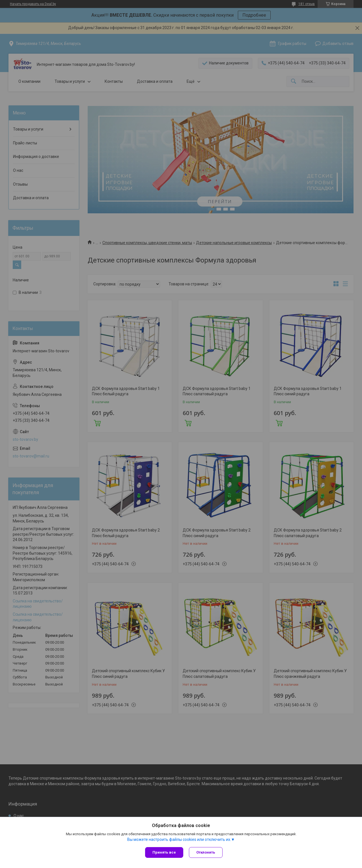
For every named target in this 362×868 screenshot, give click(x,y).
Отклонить (206, 852)
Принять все (164, 852)
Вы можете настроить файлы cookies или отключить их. (179, 839)
